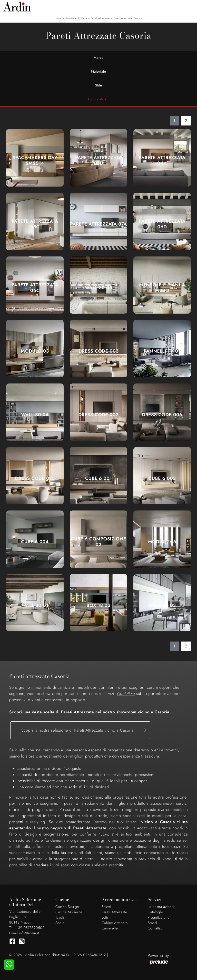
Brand (152, 923)
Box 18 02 (98, 605)
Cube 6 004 (35, 542)
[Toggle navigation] (189, 6)
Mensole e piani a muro (162, 288)
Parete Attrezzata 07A (98, 224)
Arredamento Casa (76, 18)
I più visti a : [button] (98, 99)
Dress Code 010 (35, 478)
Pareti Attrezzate (100, 18)
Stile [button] (98, 85)
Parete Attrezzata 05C (35, 224)
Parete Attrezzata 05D (98, 160)
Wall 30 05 (99, 288)
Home (58, 18)
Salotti (106, 907)
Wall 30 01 (35, 605)
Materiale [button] (99, 72)
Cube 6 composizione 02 (98, 542)
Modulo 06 (162, 542)
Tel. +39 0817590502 (27, 928)
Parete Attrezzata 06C (35, 288)
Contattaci (156, 928)
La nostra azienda (162, 907)
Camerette (110, 928)
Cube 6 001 (99, 478)
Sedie (60, 923)
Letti (105, 918)
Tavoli (60, 918)
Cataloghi (155, 912)
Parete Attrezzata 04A (162, 160)
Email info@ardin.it (24, 933)
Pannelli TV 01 (162, 351)
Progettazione (159, 918)
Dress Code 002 (98, 415)
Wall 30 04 (35, 415)
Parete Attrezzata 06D (162, 224)
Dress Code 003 (99, 351)
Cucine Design (67, 907)
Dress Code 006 (162, 415)
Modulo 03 (35, 351)
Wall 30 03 (162, 605)
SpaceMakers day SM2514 (35, 160)
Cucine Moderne (69, 912)
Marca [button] (99, 58)
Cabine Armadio (115, 923)
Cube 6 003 (162, 478)
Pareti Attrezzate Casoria (128, 18)
